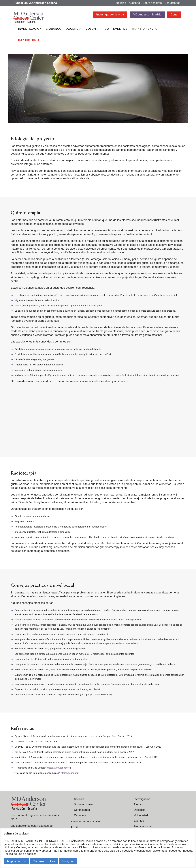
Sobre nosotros (152, 3)
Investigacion (30, 29)
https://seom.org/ (70, 773)
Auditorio (134, 3)
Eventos (120, 29)
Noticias (121, 3)
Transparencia (144, 29)
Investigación (142, 799)
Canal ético (81, 815)
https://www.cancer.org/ (59, 768)
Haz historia (29, 40)
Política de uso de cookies (20, 854)
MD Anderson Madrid (147, 15)
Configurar (68, 861)
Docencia (74, 29)
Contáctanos (172, 3)
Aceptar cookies (16, 861)
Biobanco (54, 29)
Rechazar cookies (44, 861)
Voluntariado (97, 29)
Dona (174, 15)
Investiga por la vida (110, 15)
